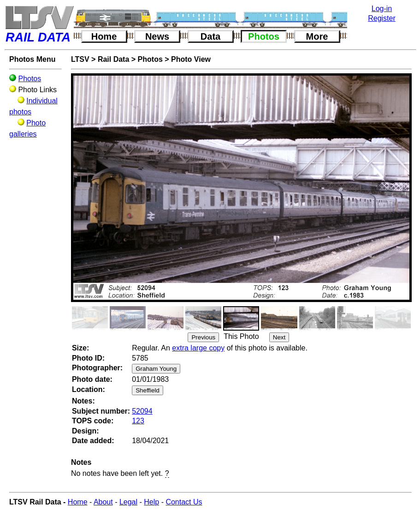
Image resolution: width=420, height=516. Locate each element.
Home (104, 36)
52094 (142, 411)
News (157, 36)
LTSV (80, 59)
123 (138, 421)
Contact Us (184, 502)
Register (382, 18)
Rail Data (113, 59)
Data (210, 36)
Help (151, 502)
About (103, 502)
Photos (264, 36)
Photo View (191, 59)
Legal (128, 502)
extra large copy (198, 348)
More (317, 36)
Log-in (382, 9)
